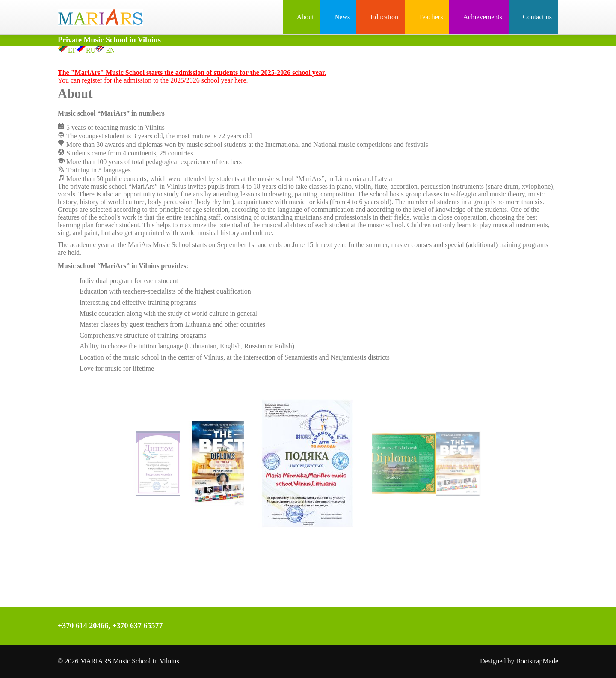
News (338, 17)
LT (67, 50)
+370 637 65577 (137, 626)
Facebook (407, 627)
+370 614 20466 (83, 626)
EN (105, 50)
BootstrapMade (537, 661)
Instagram (425, 627)
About (302, 17)
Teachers (427, 17)
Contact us (533, 17)
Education (381, 17)
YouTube (443, 627)
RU (86, 50)
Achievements (479, 17)
